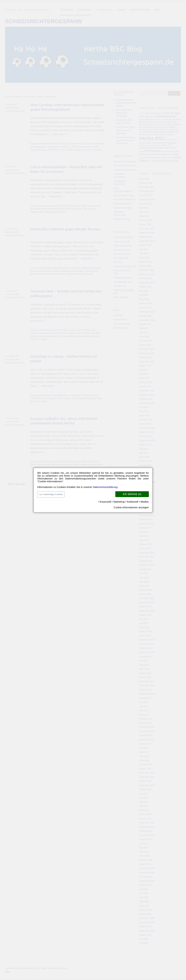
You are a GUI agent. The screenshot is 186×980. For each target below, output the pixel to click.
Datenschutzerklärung (105, 487)
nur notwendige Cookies (51, 494)
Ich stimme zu (132, 494)
